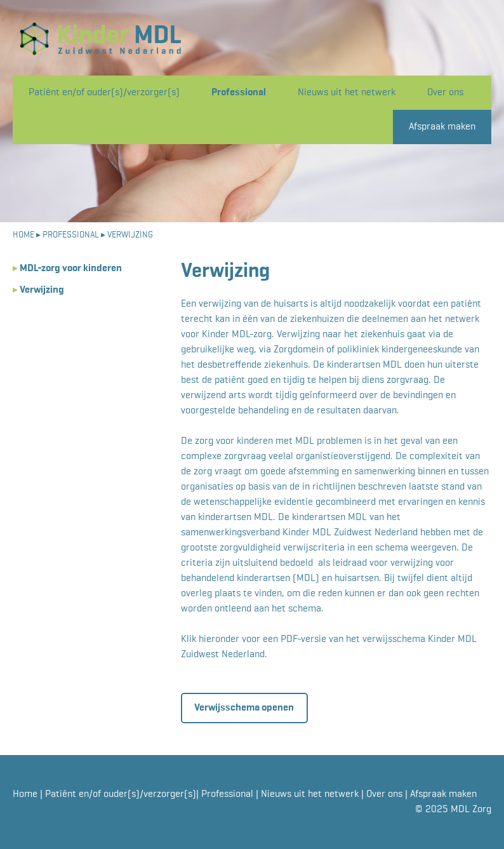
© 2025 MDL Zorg (453, 810)
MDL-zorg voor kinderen (67, 269)
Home (26, 794)
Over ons (445, 93)
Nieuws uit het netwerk (347, 93)
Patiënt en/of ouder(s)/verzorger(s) (104, 93)
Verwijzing (38, 290)
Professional (239, 93)
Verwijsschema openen (244, 708)
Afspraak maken (442, 127)
